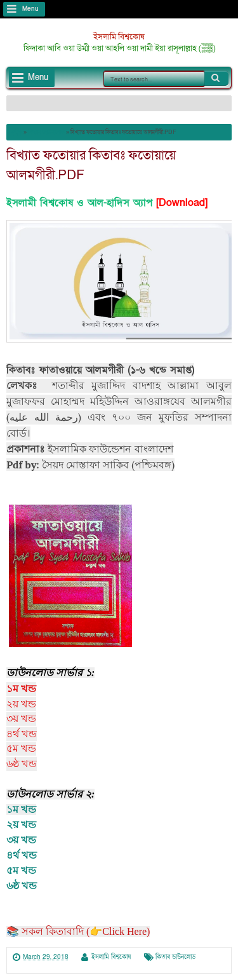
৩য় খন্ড (21, 840)
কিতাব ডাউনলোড (175, 957)
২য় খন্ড (21, 825)
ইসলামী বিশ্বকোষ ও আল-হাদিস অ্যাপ (79, 203)
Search (216, 78)
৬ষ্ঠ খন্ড (22, 886)
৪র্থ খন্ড (22, 855)
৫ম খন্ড (21, 870)
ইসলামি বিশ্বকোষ (119, 37)
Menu (30, 9)
